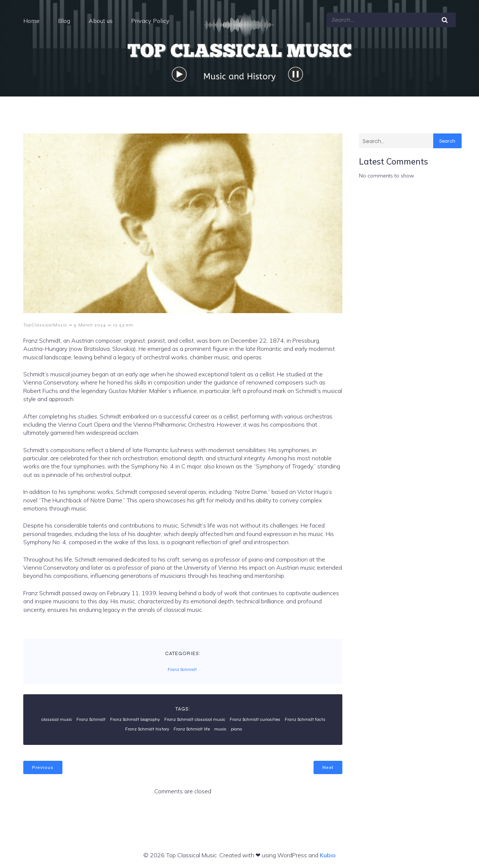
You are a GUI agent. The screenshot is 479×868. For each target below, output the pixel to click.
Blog (64, 19)
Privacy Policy (150, 19)
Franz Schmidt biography (135, 716)
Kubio (328, 852)
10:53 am (123, 322)
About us (101, 19)
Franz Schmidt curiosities (255, 716)
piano (236, 726)
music (220, 726)
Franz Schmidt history (147, 726)
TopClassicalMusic (45, 322)
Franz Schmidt (182, 667)
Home (31, 19)
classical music (57, 716)
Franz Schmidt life (192, 726)
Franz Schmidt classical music (195, 716)
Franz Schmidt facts (305, 716)
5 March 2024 (90, 322)
